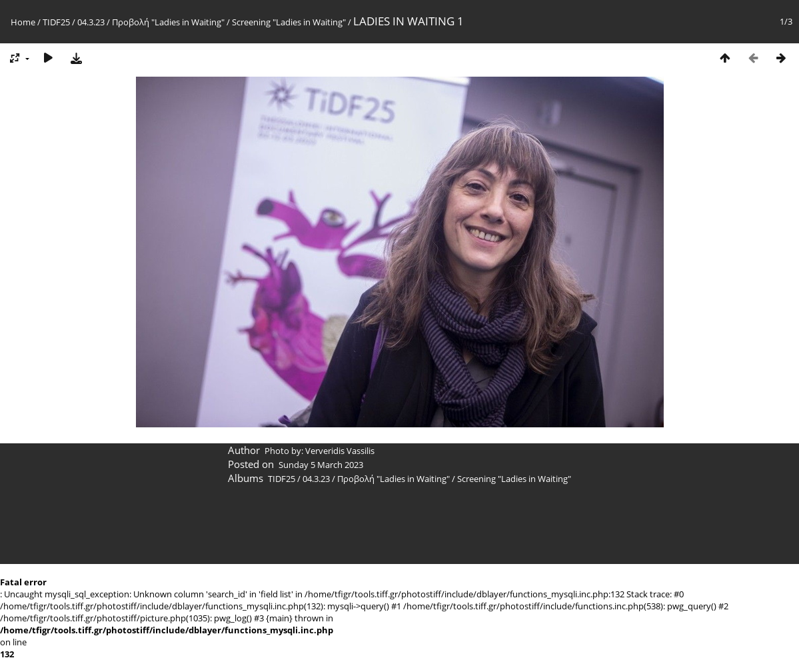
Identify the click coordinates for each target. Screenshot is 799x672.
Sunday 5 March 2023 (321, 465)
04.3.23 (91, 22)
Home (23, 22)
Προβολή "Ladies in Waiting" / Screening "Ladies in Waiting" (229, 22)
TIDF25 (56, 22)
